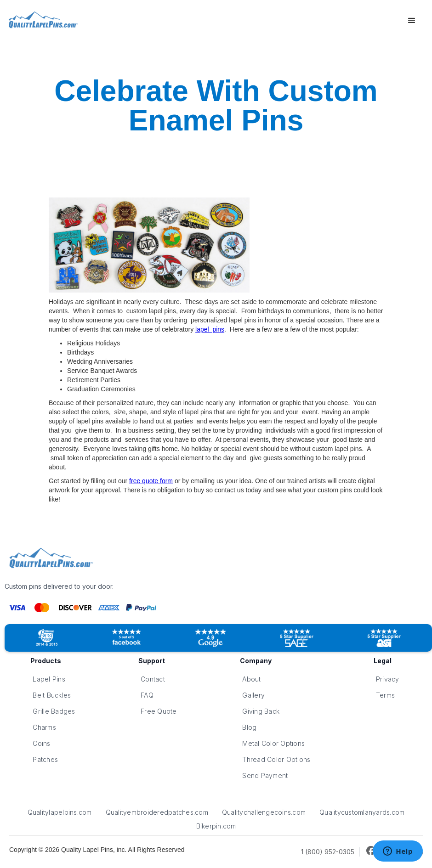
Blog (249, 727)
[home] (42, 21)
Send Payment (265, 775)
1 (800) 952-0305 (328, 852)
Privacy (388, 679)
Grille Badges (54, 711)
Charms (44, 727)
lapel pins (210, 329)
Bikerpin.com (216, 826)
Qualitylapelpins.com (60, 812)
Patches (45, 759)
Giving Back (261, 711)
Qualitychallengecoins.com (264, 812)
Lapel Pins (49, 679)
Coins (41, 743)
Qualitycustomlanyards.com (362, 812)
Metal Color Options (273, 743)
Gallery (253, 695)
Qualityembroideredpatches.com (157, 812)
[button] (412, 21)
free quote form (151, 481)
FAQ (147, 695)
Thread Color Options (276, 759)
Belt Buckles (52, 695)
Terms (385, 695)
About (251, 679)
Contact (153, 679)
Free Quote (159, 711)
